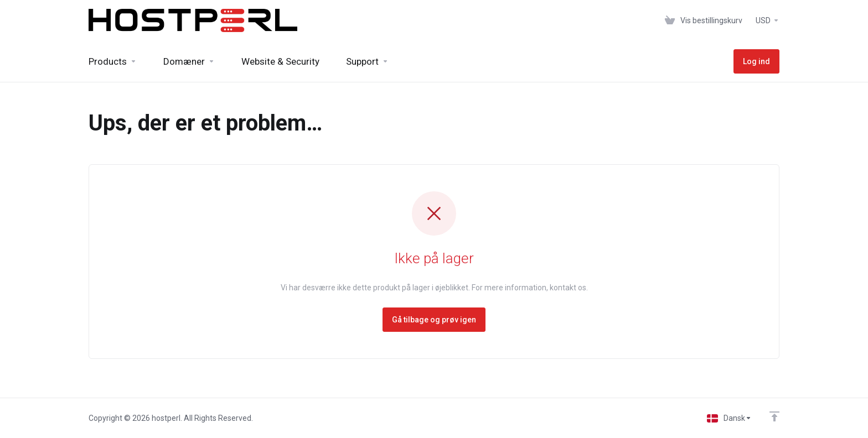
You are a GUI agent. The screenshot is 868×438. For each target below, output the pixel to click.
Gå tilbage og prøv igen (434, 320)
